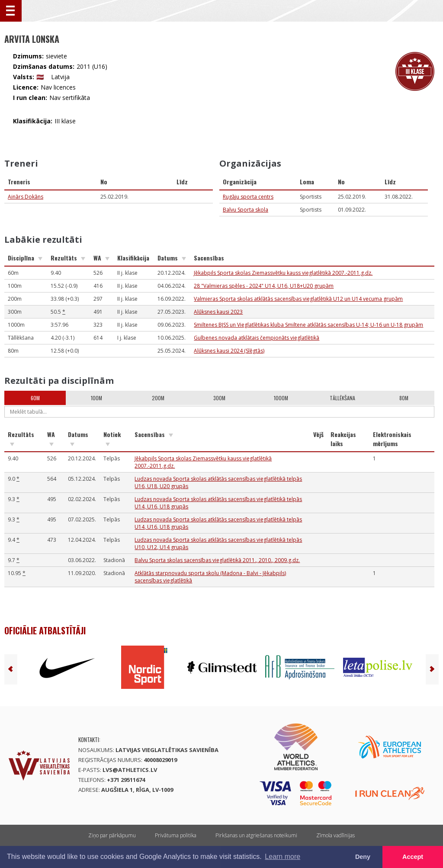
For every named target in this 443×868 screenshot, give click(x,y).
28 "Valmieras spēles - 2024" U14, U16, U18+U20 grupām (264, 286)
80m (404, 398)
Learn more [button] (282, 857)
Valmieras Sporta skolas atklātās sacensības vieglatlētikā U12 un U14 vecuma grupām (298, 299)
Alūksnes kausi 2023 (218, 312)
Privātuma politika (176, 835)
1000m (281, 398)
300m (219, 398)
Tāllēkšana (342, 398)
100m (96, 398)
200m (158, 398)
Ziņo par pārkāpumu (112, 835)
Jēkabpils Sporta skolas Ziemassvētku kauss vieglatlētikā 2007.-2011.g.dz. (283, 273)
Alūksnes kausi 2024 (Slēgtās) (229, 351)
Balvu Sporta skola (246, 210)
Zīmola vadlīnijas (335, 835)
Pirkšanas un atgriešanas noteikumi (256, 835)
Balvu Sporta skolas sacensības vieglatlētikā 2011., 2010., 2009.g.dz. (217, 560)
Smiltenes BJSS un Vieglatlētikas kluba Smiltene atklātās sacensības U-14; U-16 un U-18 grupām (308, 325)
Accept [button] (413, 857)
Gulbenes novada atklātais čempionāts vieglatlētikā (257, 338)
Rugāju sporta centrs (248, 197)
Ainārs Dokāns (26, 197)
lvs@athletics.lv (130, 770)
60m (35, 398)
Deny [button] (363, 857)
